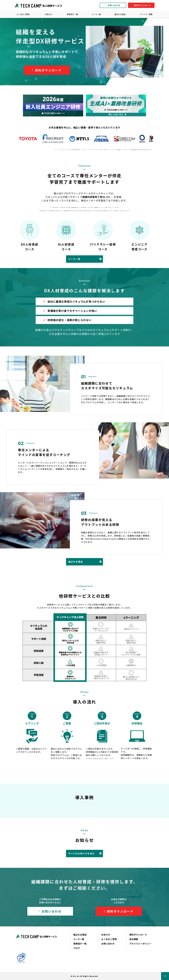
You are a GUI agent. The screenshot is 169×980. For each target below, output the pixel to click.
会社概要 (134, 939)
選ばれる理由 (120, 14)
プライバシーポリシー (140, 944)
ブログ (77, 948)
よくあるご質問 (23, 14)
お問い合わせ (114, 5)
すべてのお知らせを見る (81, 853)
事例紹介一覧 (72, 14)
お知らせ (48, 14)
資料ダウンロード (142, 5)
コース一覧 (96, 14)
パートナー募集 (146, 14)
